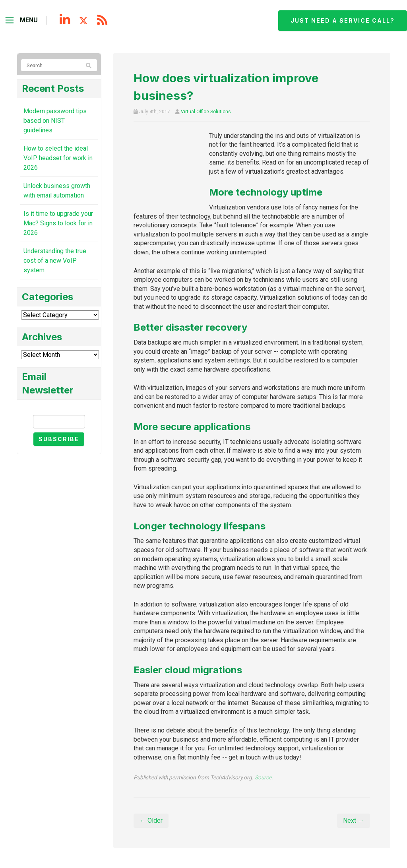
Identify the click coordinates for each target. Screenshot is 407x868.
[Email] (59, 422)
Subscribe (59, 439)
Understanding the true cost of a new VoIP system (55, 261)
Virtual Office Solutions (206, 112)
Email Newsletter (59, 408)
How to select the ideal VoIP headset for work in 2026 (58, 158)
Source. (264, 777)
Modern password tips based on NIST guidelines (55, 121)
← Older (151, 821)
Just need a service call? (343, 20)
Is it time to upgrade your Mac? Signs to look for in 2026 (58, 223)
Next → (354, 821)
